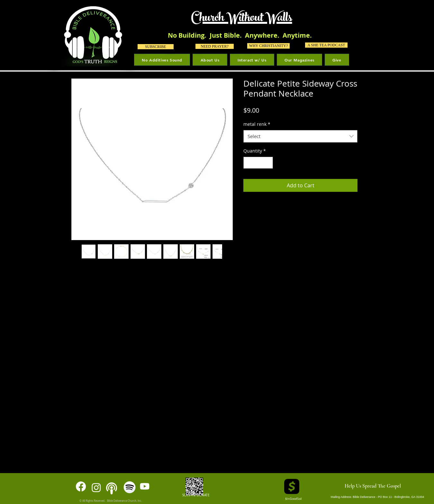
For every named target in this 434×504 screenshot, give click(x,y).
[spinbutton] (258, 163)
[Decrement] (248, 163)
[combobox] (300, 136)
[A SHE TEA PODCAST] (326, 45)
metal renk (257, 124)
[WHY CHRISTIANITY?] (268, 46)
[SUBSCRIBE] (156, 47)
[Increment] (268, 163)
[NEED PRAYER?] (215, 46)
